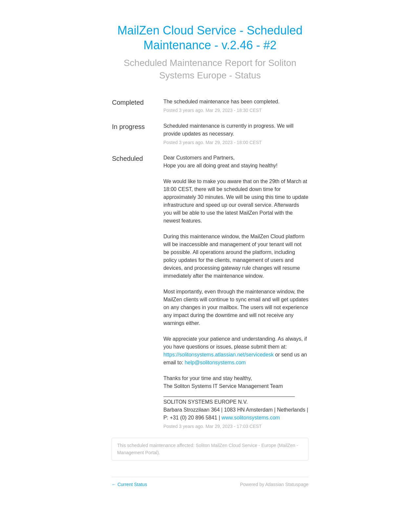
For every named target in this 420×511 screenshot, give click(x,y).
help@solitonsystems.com (215, 362)
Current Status (129, 484)
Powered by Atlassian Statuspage (274, 484)
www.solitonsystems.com (251, 418)
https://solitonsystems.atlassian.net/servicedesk (219, 355)
